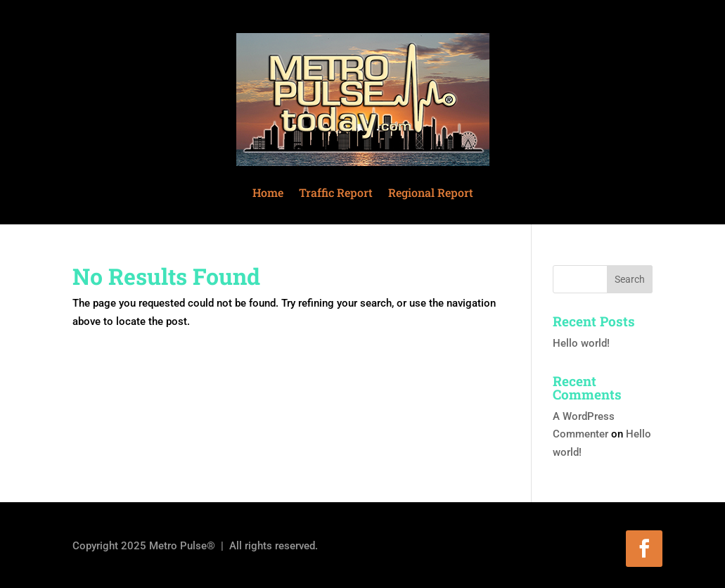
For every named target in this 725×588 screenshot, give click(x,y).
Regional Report (431, 192)
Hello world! (581, 343)
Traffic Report (336, 192)
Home (268, 192)
